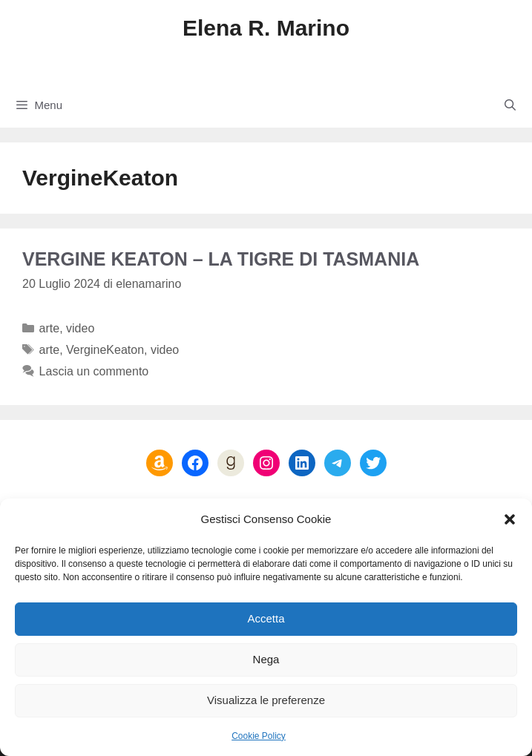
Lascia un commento (94, 371)
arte (50, 328)
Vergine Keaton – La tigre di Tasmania (221, 259)
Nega (266, 659)
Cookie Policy (259, 736)
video (80, 328)
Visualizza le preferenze (266, 700)
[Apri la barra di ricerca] (510, 105)
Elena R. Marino (266, 28)
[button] (510, 519)
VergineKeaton (105, 350)
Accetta (266, 618)
